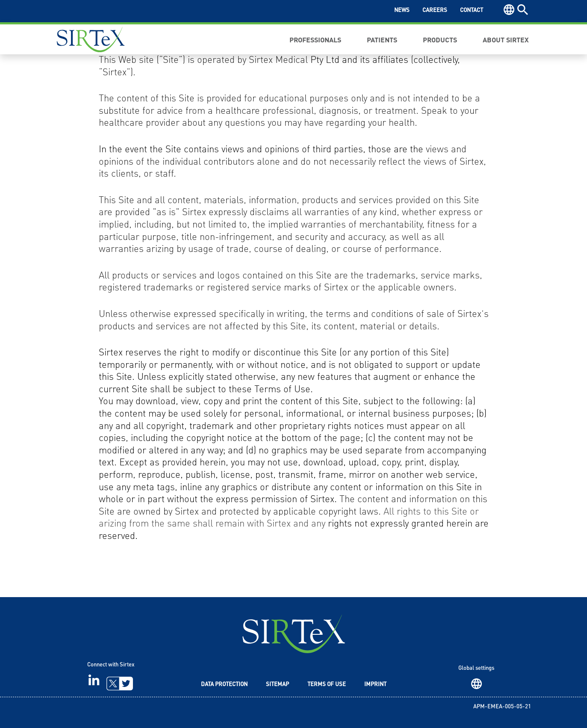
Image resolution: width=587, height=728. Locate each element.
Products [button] (440, 39)
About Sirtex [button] (506, 39)
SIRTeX (294, 634)
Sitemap (277, 685)
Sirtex (91, 39)
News (402, 10)
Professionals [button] (315, 39)
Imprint (375, 685)
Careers (435, 10)
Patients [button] (382, 39)
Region (476, 684)
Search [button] (523, 10)
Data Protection (224, 685)
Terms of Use (327, 685)
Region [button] (509, 10)
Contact (472, 10)
